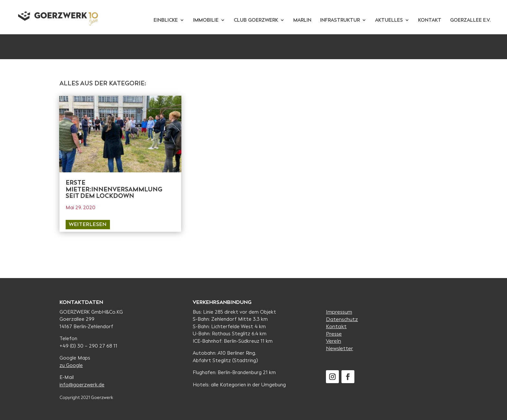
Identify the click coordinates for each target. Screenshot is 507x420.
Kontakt (336, 326)
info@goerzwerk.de (82, 385)
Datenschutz (342, 319)
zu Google (71, 365)
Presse (334, 334)
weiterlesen (88, 224)
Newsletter (340, 348)
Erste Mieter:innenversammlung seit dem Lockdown (114, 189)
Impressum (339, 312)
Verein (334, 341)
